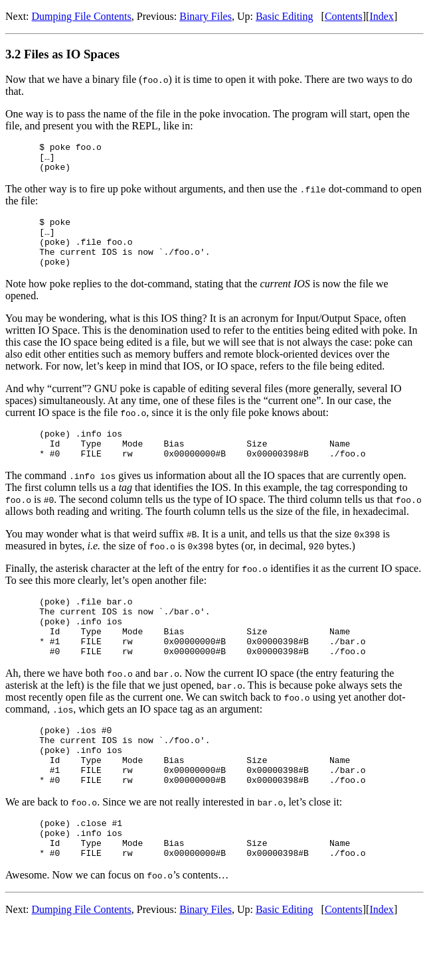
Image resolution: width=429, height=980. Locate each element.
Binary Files (206, 16)
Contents (344, 16)
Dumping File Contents (82, 16)
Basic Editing (285, 16)
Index (381, 16)
